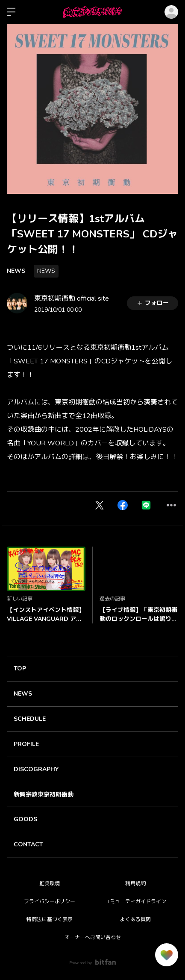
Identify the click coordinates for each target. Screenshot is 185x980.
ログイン (171, 12)
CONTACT (28, 844)
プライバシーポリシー (50, 901)
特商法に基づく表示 (50, 919)
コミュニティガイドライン (135, 901)
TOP (20, 668)
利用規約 (135, 883)
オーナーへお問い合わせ (93, 937)
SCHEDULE (30, 719)
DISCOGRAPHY (36, 769)
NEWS (16, 271)
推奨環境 (50, 883)
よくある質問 (135, 919)
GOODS (25, 819)
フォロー (153, 303)
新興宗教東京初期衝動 (44, 794)
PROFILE (26, 744)
